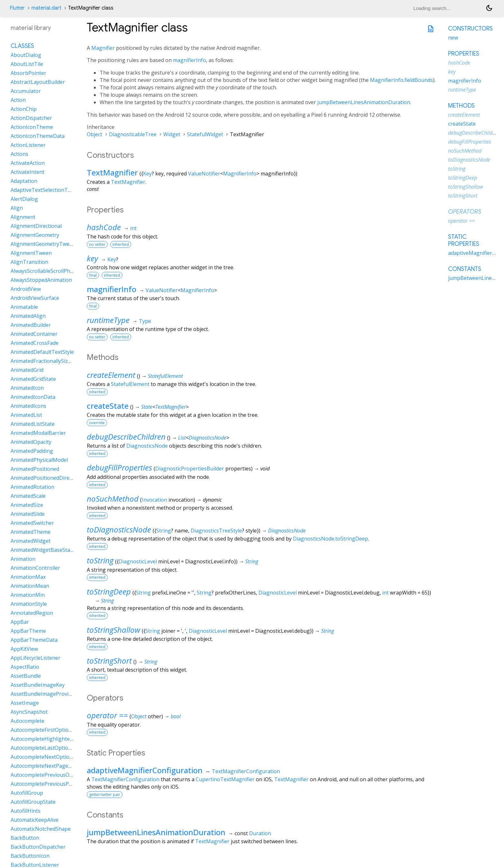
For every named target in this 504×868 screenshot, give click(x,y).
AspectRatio (25, 667)
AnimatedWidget (31, 541)
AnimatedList (26, 415)
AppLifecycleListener (36, 658)
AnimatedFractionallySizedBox (47, 361)
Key (147, 174)
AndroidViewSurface (35, 298)
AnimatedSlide (28, 514)
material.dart (46, 8)
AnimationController (35, 568)
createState (108, 406)
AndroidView (26, 289)
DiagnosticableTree (133, 134)
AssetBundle (26, 676)
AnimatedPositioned (35, 469)
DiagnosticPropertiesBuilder (190, 469)
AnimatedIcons (28, 406)
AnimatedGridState (33, 379)
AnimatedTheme (31, 532)
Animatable (24, 307)
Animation (23, 559)
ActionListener (28, 145)
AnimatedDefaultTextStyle (42, 352)
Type (145, 321)
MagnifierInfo (240, 174)
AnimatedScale (28, 496)
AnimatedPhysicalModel (39, 460)
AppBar (20, 622)
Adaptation (24, 181)
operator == (107, 715)
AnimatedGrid (27, 370)
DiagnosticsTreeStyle (216, 531)
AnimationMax (28, 577)
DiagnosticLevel (138, 561)
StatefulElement (165, 376)
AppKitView (24, 649)
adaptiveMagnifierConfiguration (145, 770)
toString (100, 560)
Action (18, 100)
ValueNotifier (204, 174)
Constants (465, 269)
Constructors (470, 29)
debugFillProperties (119, 467)
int (133, 228)
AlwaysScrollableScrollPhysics (46, 271)
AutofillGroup (27, 793)
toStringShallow (113, 630)
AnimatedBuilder (31, 325)
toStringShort (109, 661)
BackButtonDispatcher (38, 847)
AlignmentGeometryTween (43, 244)
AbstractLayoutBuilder (38, 82)
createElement (111, 375)
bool (176, 716)
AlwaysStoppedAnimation (41, 280)
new (453, 38)
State (147, 407)
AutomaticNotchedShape (41, 829)
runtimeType (108, 320)
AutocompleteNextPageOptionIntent (55, 766)
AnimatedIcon (27, 388)
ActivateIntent (27, 172)
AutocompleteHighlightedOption (50, 739)
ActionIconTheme (32, 127)
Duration (260, 833)
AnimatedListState (33, 424)
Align (17, 208)
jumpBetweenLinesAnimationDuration (364, 102)
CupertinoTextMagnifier (225, 779)
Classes (22, 46)
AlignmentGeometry (35, 235)
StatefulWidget (205, 134)
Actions (19, 154)
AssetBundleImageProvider (44, 694)
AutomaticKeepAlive (35, 820)
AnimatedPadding (32, 451)
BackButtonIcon (30, 856)
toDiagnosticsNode (119, 529)
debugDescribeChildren (126, 437)
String (164, 531)
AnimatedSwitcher (32, 523)
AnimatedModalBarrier (38, 433)
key (92, 258)
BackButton (25, 838)
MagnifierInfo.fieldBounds (401, 80)
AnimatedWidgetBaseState (43, 550)
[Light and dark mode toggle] (489, 8)
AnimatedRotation (32, 487)
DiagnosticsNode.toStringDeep (330, 539)
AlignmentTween (31, 253)
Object (94, 134)
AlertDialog (24, 199)
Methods (461, 106)
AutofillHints (26, 811)
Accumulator (26, 91)
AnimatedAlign (28, 316)
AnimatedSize (27, 505)
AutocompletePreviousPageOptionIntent (60, 784)
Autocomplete (27, 721)
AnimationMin (28, 595)
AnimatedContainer (34, 334)
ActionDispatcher (31, 118)
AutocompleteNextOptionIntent (49, 757)
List (182, 438)
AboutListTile (27, 64)
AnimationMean (30, 586)
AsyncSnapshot (29, 712)
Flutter (17, 8)
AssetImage (25, 703)
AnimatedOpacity (31, 442)
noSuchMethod (113, 499)
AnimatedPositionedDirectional (48, 478)
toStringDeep (109, 591)
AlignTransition (29, 262)
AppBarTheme (28, 631)
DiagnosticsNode (207, 438)
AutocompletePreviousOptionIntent (54, 775)
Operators (465, 212)
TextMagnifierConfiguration (246, 771)
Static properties (464, 240)
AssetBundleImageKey (38, 685)
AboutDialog (26, 55)
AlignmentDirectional (36, 226)
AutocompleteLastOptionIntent (48, 748)
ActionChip (24, 109)
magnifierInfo (189, 60)
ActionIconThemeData (38, 136)
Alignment (23, 217)
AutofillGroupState (33, 802)
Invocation (154, 500)
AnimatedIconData (33, 397)
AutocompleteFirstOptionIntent (49, 730)
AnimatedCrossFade (35, 343)
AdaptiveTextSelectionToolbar (47, 190)
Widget (172, 134)
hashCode (104, 227)
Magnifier (103, 48)
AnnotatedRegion (32, 613)
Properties (464, 54)
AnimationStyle (29, 604)
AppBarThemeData (34, 640)
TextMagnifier (112, 172)
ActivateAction (28, 163)
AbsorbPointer (28, 73)
